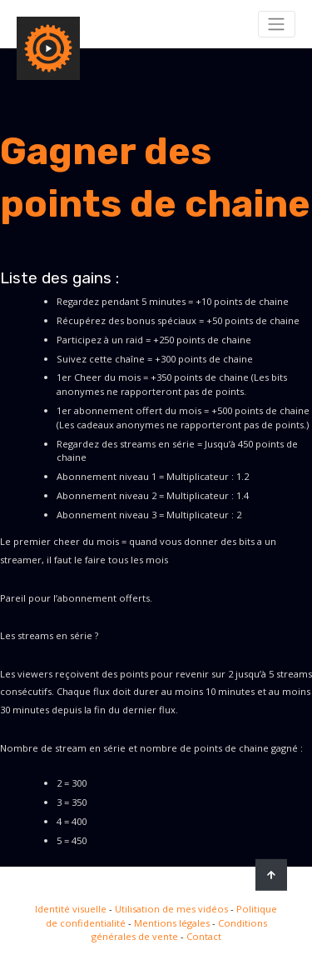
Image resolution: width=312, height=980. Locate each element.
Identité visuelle (71, 909)
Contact (204, 936)
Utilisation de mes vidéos (171, 909)
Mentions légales (172, 923)
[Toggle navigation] (277, 24)
